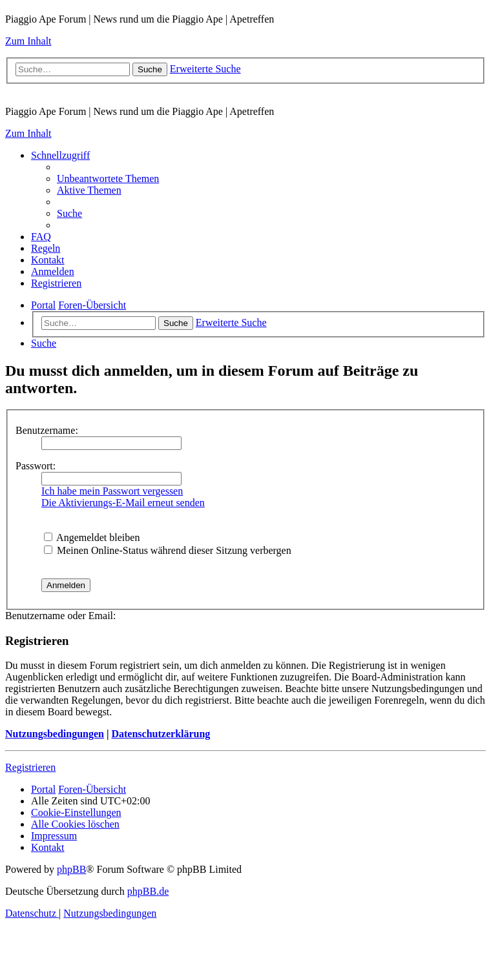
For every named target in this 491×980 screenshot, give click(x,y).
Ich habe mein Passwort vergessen (112, 491)
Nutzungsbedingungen (55, 734)
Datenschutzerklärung (161, 734)
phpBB (71, 869)
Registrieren (30, 767)
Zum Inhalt (28, 41)
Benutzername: (47, 430)
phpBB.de (148, 891)
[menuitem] (108, 179)
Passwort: (36, 466)
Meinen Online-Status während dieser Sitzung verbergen (168, 550)
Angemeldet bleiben (92, 537)
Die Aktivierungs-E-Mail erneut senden (123, 503)
